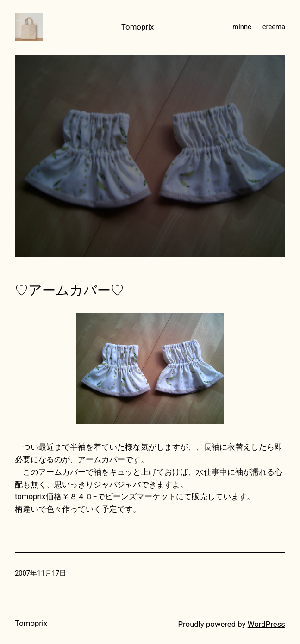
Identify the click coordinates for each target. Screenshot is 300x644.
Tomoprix (137, 27)
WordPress (266, 624)
